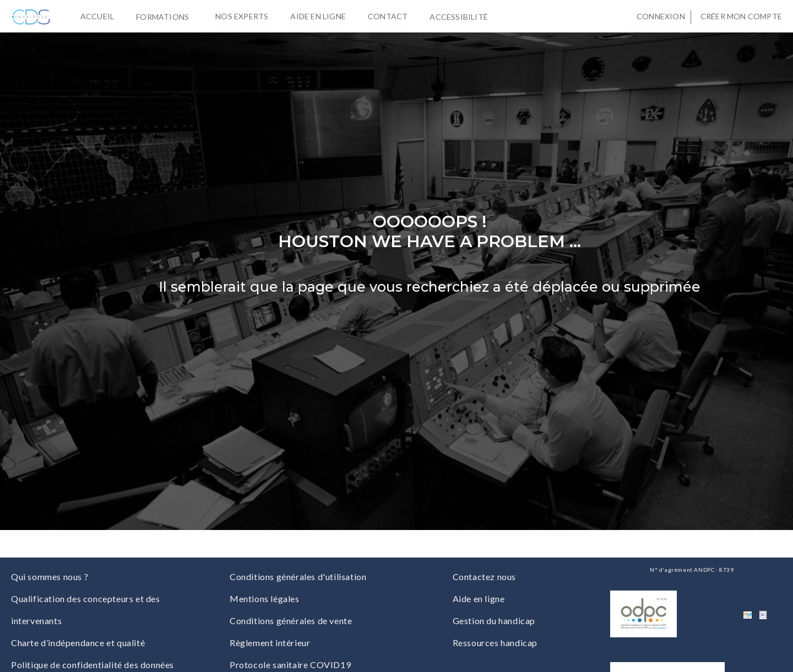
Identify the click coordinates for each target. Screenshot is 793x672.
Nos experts (242, 16)
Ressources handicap (495, 643)
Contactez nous (484, 577)
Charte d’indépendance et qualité (78, 643)
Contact (388, 16)
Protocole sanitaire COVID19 (290, 665)
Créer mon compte (741, 16)
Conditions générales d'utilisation (298, 577)
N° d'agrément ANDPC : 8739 (692, 570)
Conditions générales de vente (291, 621)
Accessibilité (461, 16)
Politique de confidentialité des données (93, 665)
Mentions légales (265, 599)
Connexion (661, 16)
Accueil (97, 16)
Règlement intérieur (270, 643)
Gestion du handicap (494, 621)
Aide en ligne (318, 16)
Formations (165, 16)
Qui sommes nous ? (50, 577)
